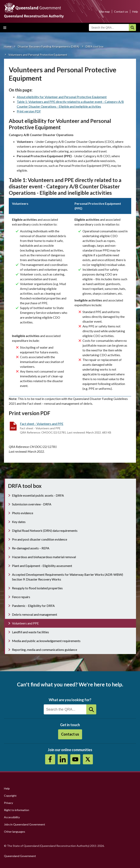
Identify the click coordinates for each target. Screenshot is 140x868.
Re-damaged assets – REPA (31, 548)
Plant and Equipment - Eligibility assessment (42, 566)
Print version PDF (29, 111)
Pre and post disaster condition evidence (40, 539)
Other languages (15, 832)
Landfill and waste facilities (30, 632)
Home (8, 46)
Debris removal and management (35, 614)
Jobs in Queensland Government (25, 824)
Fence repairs (21, 597)
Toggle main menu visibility (5, 28)
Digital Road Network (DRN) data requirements (45, 530)
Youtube (75, 759)
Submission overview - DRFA (32, 504)
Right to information (17, 810)
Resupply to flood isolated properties (37, 588)
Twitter (88, 759)
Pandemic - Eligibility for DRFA (33, 606)
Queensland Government (20, 856)
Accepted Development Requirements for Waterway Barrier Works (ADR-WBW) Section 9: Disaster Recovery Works (68, 577)
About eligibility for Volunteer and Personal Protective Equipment (62, 97)
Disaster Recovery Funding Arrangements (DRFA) (49, 46)
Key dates (19, 522)
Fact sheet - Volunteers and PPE (42, 424)
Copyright (10, 796)
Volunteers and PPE (25, 623)
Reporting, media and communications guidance (45, 650)
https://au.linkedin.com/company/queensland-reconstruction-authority (63, 759)
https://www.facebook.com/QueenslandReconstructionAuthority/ (50, 759)
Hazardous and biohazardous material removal (44, 557)
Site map (104, 11)
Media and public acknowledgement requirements (46, 641)
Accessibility (12, 817)
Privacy (8, 803)
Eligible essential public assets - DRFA (38, 495)
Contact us (121, 11)
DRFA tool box (95, 46)
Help (135, 11)
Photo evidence (23, 513)
